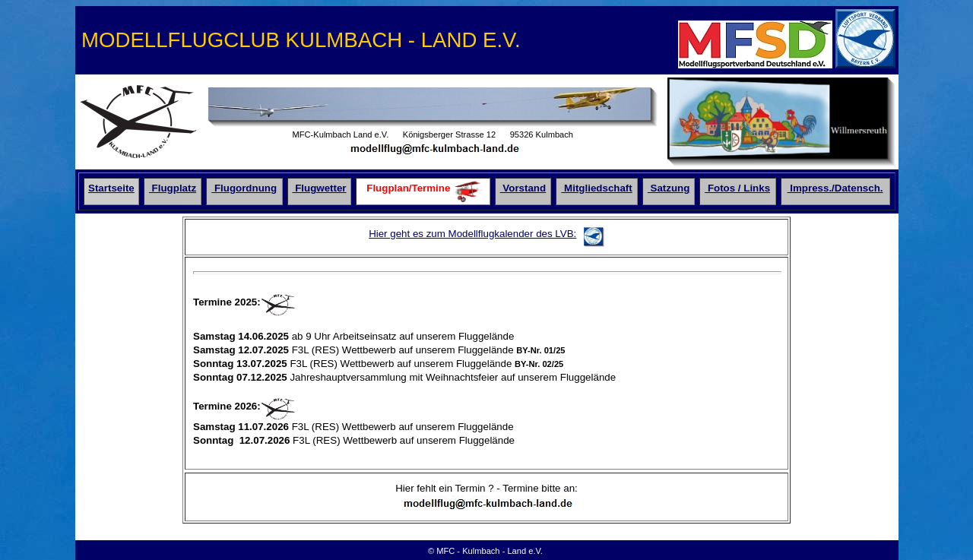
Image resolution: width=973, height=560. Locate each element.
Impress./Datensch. (835, 188)
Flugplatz (173, 188)
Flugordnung (244, 188)
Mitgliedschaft (596, 188)
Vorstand (523, 188)
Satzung (669, 188)
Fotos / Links (737, 188)
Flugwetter (319, 188)
